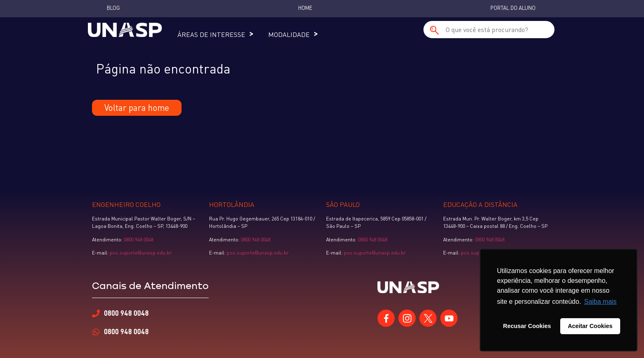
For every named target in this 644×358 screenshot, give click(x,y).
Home (305, 8)
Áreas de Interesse (211, 34)
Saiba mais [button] (600, 302)
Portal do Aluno (513, 8)
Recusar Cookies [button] (527, 326)
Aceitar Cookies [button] (590, 326)
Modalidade (289, 34)
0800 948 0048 (138, 240)
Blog (113, 8)
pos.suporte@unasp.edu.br (140, 253)
